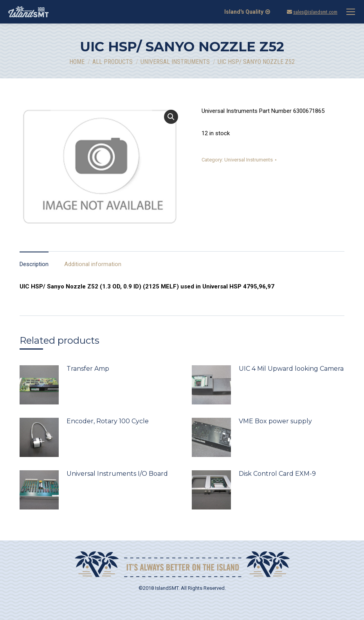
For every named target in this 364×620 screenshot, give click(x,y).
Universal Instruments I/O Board (117, 474)
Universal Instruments (249, 160)
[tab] (34, 260)
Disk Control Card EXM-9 (277, 474)
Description (34, 264)
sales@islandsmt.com (315, 12)
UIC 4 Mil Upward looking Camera (291, 369)
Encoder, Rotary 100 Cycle (108, 421)
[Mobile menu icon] (351, 12)
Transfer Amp (88, 369)
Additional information (93, 264)
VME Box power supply (275, 421)
